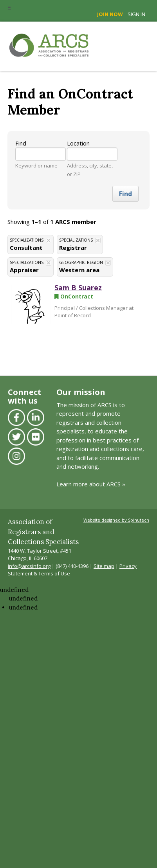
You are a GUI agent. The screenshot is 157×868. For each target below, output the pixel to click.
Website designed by (116, 520)
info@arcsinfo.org (29, 566)
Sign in (136, 14)
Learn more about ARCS (88, 484)
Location (78, 143)
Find (21, 143)
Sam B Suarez (78, 288)
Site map (104, 566)
